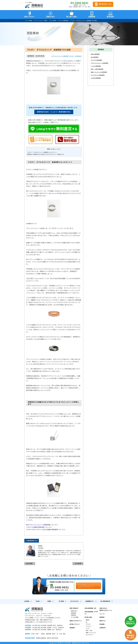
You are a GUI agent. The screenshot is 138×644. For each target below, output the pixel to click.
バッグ (88, 628)
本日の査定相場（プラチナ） (91, 613)
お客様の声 (103, 628)
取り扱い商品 (88, 617)
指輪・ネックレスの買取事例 (99, 72)
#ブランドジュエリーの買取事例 (60, 56)
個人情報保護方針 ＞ (107, 601)
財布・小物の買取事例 (97, 69)
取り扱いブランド (75, 624)
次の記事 (78, 564)
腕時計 (88, 620)
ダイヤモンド (90, 635)
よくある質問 (75, 617)
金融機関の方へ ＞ (91, 601)
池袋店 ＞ (50, 601)
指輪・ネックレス (91, 633)
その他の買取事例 (96, 78)
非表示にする (56, 149)
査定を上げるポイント (76, 621)
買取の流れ (51, 17)
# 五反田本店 (78, 56)
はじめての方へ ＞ (76, 601)
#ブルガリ (71, 56)
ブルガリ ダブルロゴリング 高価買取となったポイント (42, 152)
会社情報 (102, 624)
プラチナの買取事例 (96, 60)
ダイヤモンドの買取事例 (98, 75)
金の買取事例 (95, 57)
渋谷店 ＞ (39, 601)
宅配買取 (73, 615)
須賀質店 (34, 609)
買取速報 (72, 628)
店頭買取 (73, 613)
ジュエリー (89, 626)
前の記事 (30, 564)
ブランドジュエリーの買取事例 (100, 63)
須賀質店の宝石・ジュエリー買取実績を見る (54, 112)
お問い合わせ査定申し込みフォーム (106, 609)
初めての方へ (29, 17)
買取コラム (103, 621)
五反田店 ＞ (28, 601)
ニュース (102, 614)
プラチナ (88, 624)
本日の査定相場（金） (91, 608)
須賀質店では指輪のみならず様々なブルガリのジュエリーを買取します (46, 154)
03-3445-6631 (80, 3)
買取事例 (102, 617)
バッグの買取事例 (96, 66)
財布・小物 (89, 631)
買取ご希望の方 (74, 608)
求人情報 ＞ (63, 601)
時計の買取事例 (95, 54)
